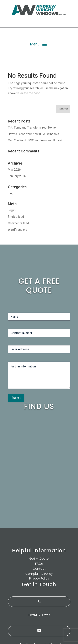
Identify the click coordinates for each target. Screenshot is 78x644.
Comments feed (18, 223)
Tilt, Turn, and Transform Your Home (32, 128)
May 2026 (14, 170)
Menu (35, 44)
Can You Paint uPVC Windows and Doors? (35, 140)
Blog (11, 193)
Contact (39, 569)
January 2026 (17, 176)
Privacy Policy (39, 578)
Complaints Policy (39, 574)
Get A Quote (39, 558)
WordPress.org (18, 230)
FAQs (39, 563)
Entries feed (16, 217)
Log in (12, 210)
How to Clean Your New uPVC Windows (33, 134)
